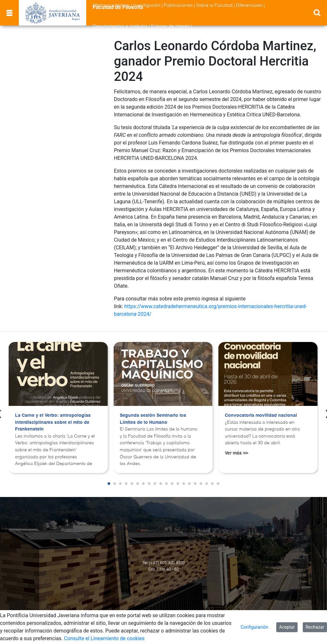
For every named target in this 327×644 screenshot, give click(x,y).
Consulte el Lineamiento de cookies (104, 638)
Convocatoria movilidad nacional (261, 415)
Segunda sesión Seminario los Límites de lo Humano (153, 419)
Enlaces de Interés (170, 26)
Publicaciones (178, 5)
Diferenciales (249, 5)
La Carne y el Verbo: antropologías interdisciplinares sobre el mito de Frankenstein (53, 422)
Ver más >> (236, 453)
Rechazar (315, 627)
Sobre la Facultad (214, 5)
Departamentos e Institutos (120, 26)
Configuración (255, 627)
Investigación (147, 5)
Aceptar (287, 627)
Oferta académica (111, 5)
